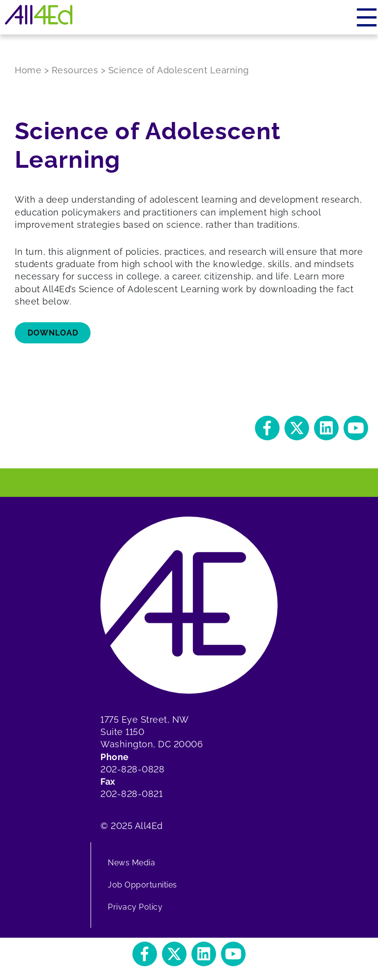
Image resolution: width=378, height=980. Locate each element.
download (53, 333)
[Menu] (367, 17)
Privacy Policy (135, 907)
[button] (267, 428)
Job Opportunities (142, 885)
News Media (131, 863)
